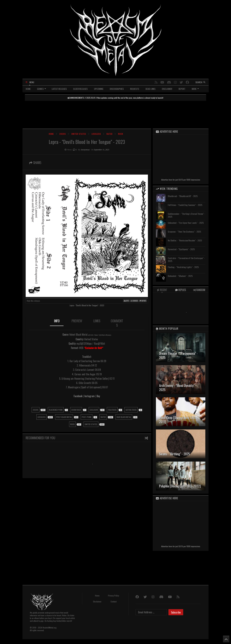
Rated (109, 134)
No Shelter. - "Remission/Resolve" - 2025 (185, 240)
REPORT (182, 89)
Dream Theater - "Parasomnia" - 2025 (178, 355)
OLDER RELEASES (80, 89)
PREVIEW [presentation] (77, 321)
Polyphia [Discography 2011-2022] (180, 486)
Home (51, 134)
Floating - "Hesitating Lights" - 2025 (183, 267)
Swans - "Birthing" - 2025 (175, 454)
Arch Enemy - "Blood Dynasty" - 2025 (178, 388)
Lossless (96, 134)
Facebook (78, 396)
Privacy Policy (113, 596)
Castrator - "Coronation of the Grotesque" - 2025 (186, 259)
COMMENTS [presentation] (117, 323)
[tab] (57, 323)
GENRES (42, 89)
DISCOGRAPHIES (117, 89)
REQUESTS (135, 89)
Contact (113, 602)
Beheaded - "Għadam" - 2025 (180, 276)
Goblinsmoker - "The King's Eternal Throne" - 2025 (186, 215)
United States (79, 134)
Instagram (90, 396)
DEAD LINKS (150, 89)
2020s (63, 134)
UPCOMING (99, 89)
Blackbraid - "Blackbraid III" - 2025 (183, 196)
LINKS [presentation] (97, 321)
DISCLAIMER (167, 89)
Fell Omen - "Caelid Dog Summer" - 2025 (185, 205)
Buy (98, 396)
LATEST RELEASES (59, 89)
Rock (121, 134)
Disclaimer (97, 602)
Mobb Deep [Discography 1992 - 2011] (178, 420)
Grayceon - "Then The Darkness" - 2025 (184, 232)
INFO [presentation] (57, 321)
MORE (195, 89)
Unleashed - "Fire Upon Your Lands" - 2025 (186, 223)
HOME (28, 89)
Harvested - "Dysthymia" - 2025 (181, 249)
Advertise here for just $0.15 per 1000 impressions (181, 180)
